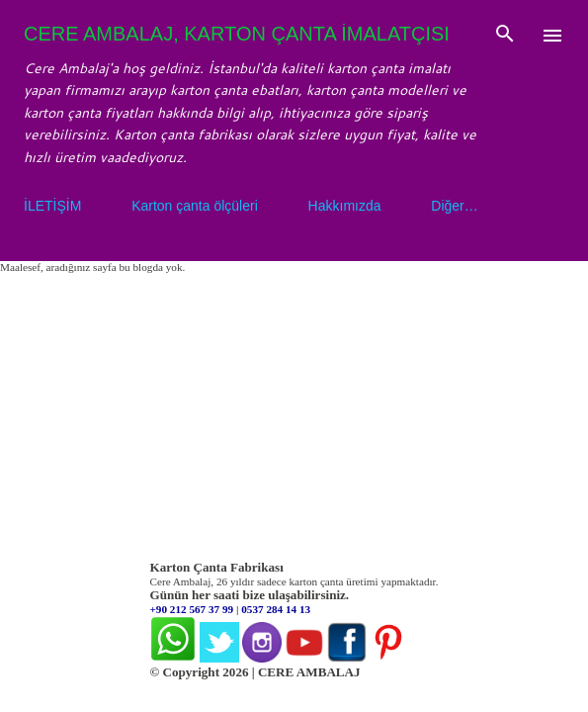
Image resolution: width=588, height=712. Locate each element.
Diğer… (454, 206)
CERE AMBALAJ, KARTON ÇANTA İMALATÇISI (237, 34)
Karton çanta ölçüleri (195, 206)
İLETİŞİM (52, 206)
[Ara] (505, 36)
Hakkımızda (345, 206)
